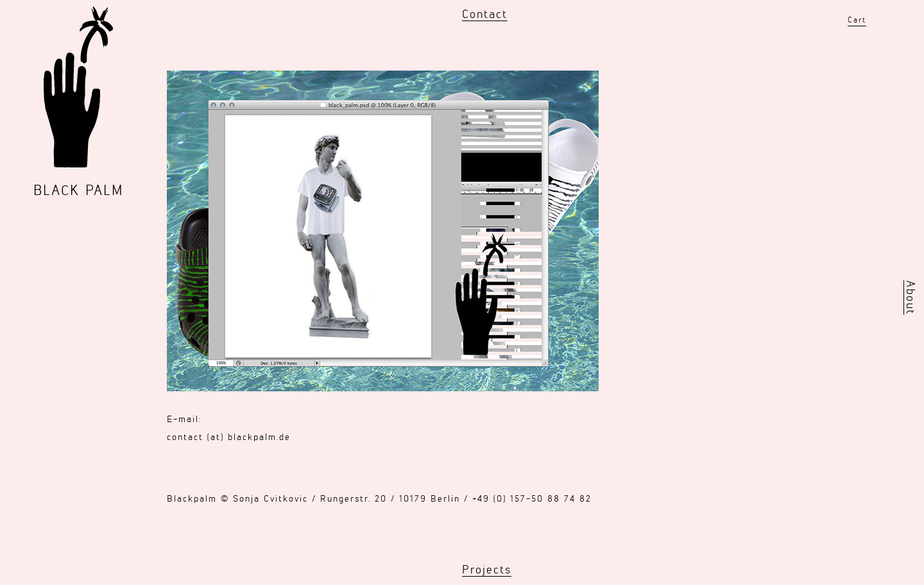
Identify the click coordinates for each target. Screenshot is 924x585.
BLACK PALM (78, 191)
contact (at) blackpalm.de (229, 437)
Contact (485, 15)
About (910, 298)
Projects (487, 570)
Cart (857, 21)
